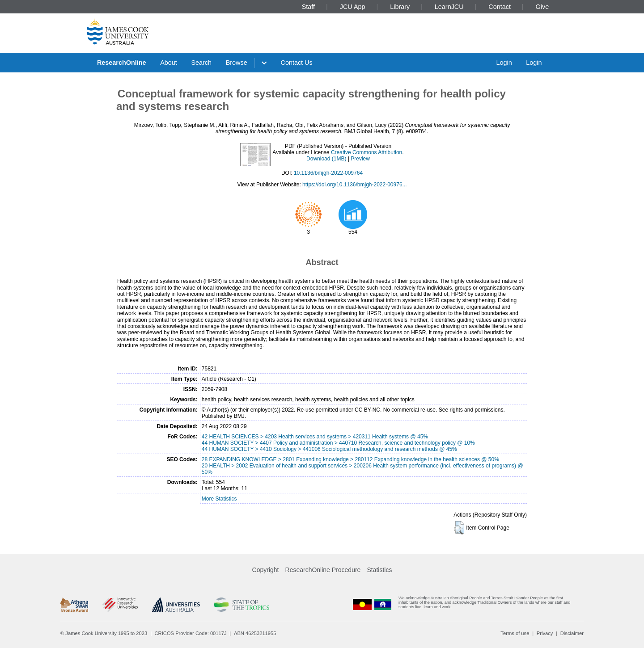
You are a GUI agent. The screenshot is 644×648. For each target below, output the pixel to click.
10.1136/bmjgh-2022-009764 (328, 173)
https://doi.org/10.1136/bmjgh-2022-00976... (355, 185)
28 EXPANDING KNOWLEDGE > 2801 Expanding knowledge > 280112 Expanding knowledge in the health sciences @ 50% (350, 459)
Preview (360, 159)
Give (542, 7)
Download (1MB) (326, 159)
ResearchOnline (122, 63)
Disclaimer (572, 633)
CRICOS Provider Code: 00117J (191, 633)
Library (400, 7)
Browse (237, 63)
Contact (500, 7)
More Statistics (219, 499)
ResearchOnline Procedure (323, 570)
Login (504, 63)
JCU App (353, 7)
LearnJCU (449, 7)
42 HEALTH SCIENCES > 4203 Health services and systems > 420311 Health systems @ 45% (315, 437)
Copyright (266, 570)
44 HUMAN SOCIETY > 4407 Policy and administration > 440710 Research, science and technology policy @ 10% (338, 443)
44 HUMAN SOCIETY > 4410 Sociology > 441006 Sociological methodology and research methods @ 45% (329, 449)
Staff (308, 7)
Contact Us (297, 63)
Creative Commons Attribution (366, 152)
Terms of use (515, 633)
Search (201, 63)
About (169, 63)
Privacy (545, 633)
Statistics (379, 570)
